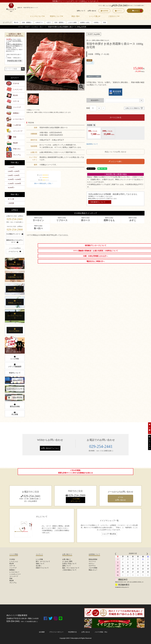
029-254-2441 (120, 5)
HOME (21, 27)
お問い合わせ (92, 11)
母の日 (16, 22)
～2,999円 (11, 167)
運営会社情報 (15, 406)
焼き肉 (15, 95)
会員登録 (104, 11)
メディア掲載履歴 (15, 366)
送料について (81, 11)
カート (135, 11)
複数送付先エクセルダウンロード (15, 241)
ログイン (119, 11)
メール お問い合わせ (120, 499)
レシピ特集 (15, 358)
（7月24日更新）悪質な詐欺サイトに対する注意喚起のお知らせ (75, 472)
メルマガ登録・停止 (101, 632)
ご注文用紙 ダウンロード (75, 500)
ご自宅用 (11, 203)
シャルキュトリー (15, 574)
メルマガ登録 (93, 568)
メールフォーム (15, 252)
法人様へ (39, 566)
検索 (23, 69)
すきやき (16, 83)
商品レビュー (93, 570)
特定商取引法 (72, 632)
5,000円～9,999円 (14, 175)
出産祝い (97, 22)
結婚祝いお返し (85, 22)
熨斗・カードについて (43, 561)
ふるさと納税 (72, 22)
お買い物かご (67, 559)
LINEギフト (39, 22)
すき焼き (35, 27)
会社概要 (42, 632)
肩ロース (43, 27)
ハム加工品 (17, 125)
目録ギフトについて (42, 568)
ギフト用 (11, 199)
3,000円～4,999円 (14, 171)
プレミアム (17, 155)
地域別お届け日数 (14, 61)
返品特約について (92, 144)
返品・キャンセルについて (71, 568)
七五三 (49, 22)
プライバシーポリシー (56, 632)
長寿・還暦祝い (59, 22)
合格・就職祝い (27, 22)
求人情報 (15, 413)
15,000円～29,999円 (14, 184)
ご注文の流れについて (69, 570)
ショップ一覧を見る (109, 534)
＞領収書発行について (97, 202)
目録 (105, 22)
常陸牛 (27, 27)
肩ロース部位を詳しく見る (43, 183)
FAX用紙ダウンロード (15, 234)
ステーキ (16, 101)
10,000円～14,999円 (14, 179)
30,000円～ (11, 188)
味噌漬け (16, 113)
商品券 (15, 143)
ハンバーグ (17, 107)
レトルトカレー (18, 119)
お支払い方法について (69, 564)
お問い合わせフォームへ (50, 448)
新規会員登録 (93, 559)
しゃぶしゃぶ (18, 89)
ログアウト (92, 566)
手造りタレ (17, 149)
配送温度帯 (95, 100)
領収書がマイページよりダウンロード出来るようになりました (75, 1)
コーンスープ (18, 131)
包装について (40, 564)
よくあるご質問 (67, 561)
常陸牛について (15, 373)
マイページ (92, 561)
